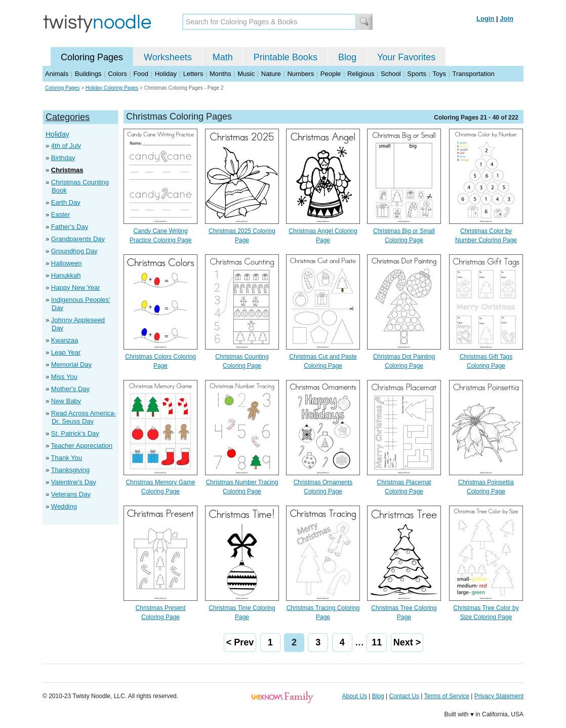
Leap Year (66, 352)
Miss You (64, 377)
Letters (193, 74)
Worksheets (168, 57)
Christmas (67, 170)
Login (485, 18)
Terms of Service (446, 696)
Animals (57, 74)
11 (377, 642)
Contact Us (404, 696)
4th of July (66, 146)
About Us (355, 696)
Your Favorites (406, 57)
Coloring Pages (92, 57)
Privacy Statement (499, 696)
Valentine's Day (74, 482)
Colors (117, 74)
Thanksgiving (71, 470)
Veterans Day (71, 494)
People (331, 74)
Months (220, 74)
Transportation (473, 74)
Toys (439, 74)
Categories (68, 117)
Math (223, 57)
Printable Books (286, 57)
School (391, 74)
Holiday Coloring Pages (112, 88)
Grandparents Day (78, 239)
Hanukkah (66, 275)
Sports (417, 74)
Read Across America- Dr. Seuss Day (84, 417)
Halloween (67, 263)
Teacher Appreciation (82, 446)
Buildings (88, 74)
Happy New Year (76, 288)
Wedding (64, 506)
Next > (407, 642)
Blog (347, 57)
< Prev (240, 642)
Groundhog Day (74, 251)
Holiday (166, 74)
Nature (271, 74)
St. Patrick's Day (75, 433)
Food (141, 74)
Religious (361, 74)
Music (246, 74)
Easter (61, 215)
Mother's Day (70, 389)
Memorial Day (71, 365)
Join (507, 18)
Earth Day (66, 202)
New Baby (66, 401)
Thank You (67, 458)
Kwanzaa (65, 340)
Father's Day (70, 227)
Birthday (63, 158)
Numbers (300, 74)
